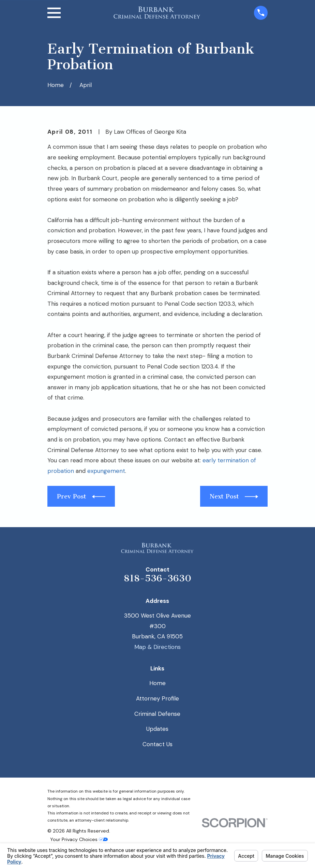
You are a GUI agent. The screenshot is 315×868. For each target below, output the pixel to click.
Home (157, 683)
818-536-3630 (157, 578)
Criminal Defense (157, 714)
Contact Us (157, 744)
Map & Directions (157, 647)
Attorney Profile (157, 698)
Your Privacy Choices (79, 839)
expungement (106, 471)
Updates (157, 729)
